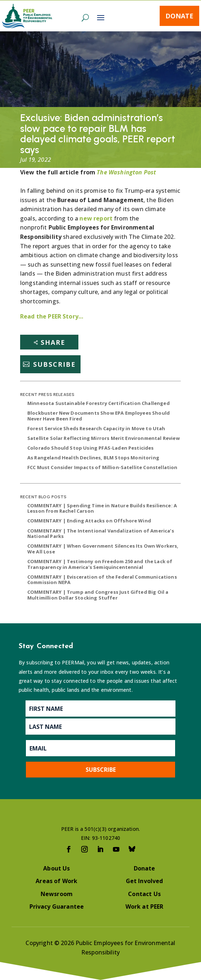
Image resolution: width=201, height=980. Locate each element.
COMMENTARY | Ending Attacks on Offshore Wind (89, 521)
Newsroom (57, 894)
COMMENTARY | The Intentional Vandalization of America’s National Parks (101, 534)
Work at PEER (145, 906)
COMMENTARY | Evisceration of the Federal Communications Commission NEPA (102, 580)
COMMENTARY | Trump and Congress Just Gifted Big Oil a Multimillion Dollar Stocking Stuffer (98, 595)
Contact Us (144, 894)
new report (97, 218)
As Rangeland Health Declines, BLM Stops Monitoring (93, 458)
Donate (179, 16)
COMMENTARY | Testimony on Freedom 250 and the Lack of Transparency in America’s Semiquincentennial (100, 564)
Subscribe (54, 364)
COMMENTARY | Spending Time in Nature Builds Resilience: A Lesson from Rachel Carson (102, 508)
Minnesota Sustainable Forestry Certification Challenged (99, 403)
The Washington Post (126, 172)
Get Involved (145, 881)
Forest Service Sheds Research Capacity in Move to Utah (96, 428)
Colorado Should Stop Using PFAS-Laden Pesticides (91, 448)
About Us (56, 868)
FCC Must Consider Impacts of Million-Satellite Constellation (102, 467)
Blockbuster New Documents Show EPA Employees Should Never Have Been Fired (99, 416)
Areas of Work (56, 881)
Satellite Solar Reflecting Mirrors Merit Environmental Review (104, 438)
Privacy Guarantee (57, 906)
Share (53, 342)
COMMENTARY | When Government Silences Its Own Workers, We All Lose (103, 549)
